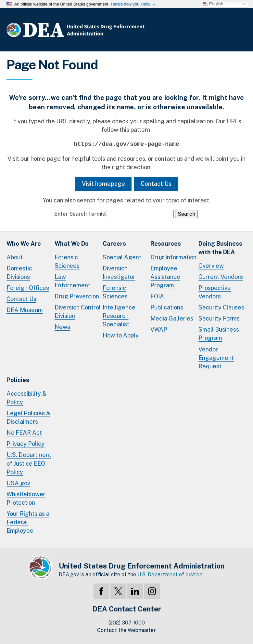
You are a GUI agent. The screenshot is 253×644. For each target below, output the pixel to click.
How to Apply (121, 335)
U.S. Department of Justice (170, 575)
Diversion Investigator (119, 273)
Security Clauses (221, 307)
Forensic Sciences (67, 261)
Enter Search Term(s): (81, 214)
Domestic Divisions (19, 273)
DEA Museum (25, 310)
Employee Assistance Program (165, 277)
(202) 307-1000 (127, 623)
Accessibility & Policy (26, 398)
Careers (114, 244)
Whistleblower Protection (26, 498)
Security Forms (219, 318)
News (62, 327)
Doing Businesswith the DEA (220, 248)
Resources (166, 244)
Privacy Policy (25, 444)
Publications (167, 307)
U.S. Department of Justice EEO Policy (29, 463)
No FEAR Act (24, 433)
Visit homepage (103, 184)
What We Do (72, 244)
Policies (18, 380)
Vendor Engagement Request (216, 358)
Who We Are (24, 244)
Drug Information (173, 257)
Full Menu (240, 31)
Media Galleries (172, 318)
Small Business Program (219, 334)
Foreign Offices (28, 288)
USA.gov (18, 483)
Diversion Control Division (78, 312)
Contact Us (156, 184)
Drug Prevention (77, 296)
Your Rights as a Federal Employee (28, 522)
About (15, 257)
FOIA (157, 296)
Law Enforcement (72, 281)
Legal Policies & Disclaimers (28, 417)
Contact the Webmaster (127, 630)
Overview (211, 266)
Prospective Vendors (215, 292)
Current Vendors (221, 277)
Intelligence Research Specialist (119, 316)
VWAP (159, 329)
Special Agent (122, 257)
